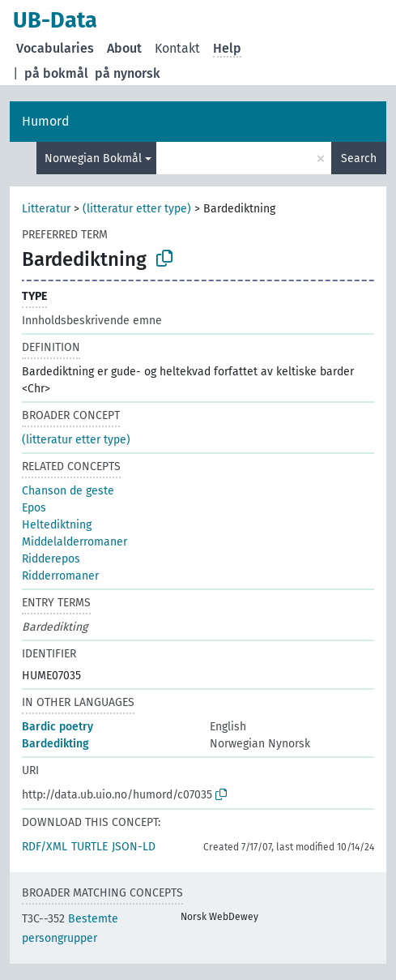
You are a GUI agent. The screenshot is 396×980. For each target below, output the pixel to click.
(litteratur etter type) (137, 209)
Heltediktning (57, 525)
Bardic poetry (57, 727)
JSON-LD (134, 847)
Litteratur (46, 209)
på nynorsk (128, 73)
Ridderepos (51, 559)
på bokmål (56, 73)
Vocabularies (55, 48)
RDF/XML (45, 847)
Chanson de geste (68, 491)
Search (359, 158)
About (124, 48)
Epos (34, 508)
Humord (46, 121)
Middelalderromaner (75, 542)
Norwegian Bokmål (93, 158)
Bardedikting (55, 744)
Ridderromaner (60, 576)
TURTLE (89, 847)
